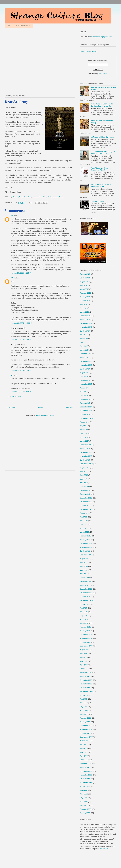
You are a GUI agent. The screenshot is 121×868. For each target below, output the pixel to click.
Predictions (36, 197)
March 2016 (84, 376)
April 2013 (84, 483)
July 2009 (84, 653)
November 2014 (86, 411)
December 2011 (86, 543)
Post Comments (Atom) (45, 415)
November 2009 (86, 638)
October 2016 (85, 369)
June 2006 (84, 794)
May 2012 (84, 524)
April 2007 (84, 756)
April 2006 (84, 802)
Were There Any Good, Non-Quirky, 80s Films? (102, 169)
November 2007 (86, 729)
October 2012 (85, 505)
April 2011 (84, 574)
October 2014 (85, 414)
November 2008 (86, 684)
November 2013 (86, 456)
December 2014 (86, 407)
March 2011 (84, 578)
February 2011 (85, 581)
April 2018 (84, 308)
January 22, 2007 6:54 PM (21, 392)
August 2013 (85, 468)
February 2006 (85, 809)
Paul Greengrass (53, 197)
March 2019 (84, 289)
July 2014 (84, 426)
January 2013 (85, 494)
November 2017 (86, 327)
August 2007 (85, 741)
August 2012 (85, 513)
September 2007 (86, 737)
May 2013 (84, 479)
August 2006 (85, 786)
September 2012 (86, 509)
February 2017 (85, 354)
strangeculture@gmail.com (101, 37)
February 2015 (85, 399)
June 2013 (84, 475)
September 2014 (86, 418)
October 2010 (85, 597)
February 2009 (85, 672)
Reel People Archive (23, 26)
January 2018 (85, 320)
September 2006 (86, 783)
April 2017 (84, 346)
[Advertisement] (28, 60)
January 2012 (85, 540)
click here (104, 849)
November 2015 (86, 384)
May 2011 (84, 570)
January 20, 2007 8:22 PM (21, 273)
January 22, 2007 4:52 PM (21, 339)
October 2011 (85, 551)
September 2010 (86, 600)
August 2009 (85, 650)
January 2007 (85, 767)
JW (12, 216)
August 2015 (85, 388)
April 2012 (84, 528)
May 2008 (84, 707)
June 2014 (84, 430)
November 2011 (86, 547)
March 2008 (84, 714)
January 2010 (85, 631)
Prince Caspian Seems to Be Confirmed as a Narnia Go (102, 105)
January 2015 (85, 403)
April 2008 (84, 710)
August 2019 (85, 282)
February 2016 (85, 380)
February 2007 (85, 764)
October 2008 (85, 688)
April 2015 (84, 392)
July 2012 (84, 517)
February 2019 (85, 293)
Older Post (69, 408)
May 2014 (84, 433)
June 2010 (84, 612)
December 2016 (86, 361)
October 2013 (85, 460)
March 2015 (84, 395)
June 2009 (84, 657)
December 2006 (86, 771)
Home (9, 26)
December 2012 (86, 498)
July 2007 (84, 745)
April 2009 (84, 665)
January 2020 (85, 274)
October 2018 (85, 301)
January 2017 (85, 357)
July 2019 (84, 285)
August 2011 (85, 559)
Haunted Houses (97, 201)
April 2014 (84, 437)
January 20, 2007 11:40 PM (21, 323)
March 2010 (84, 623)
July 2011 (84, 562)
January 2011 (85, 585)
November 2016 (86, 365)
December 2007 (86, 726)
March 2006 (84, 805)
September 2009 (86, 646)
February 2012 (85, 536)
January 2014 (85, 449)
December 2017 (86, 323)
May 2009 (84, 661)
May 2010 (84, 615)
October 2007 (85, 733)
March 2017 (84, 350)
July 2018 (84, 304)
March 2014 (84, 441)
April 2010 (84, 619)
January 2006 (85, 813)
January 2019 (85, 297)
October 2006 (85, 779)
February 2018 (85, 316)
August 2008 (85, 695)
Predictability (43, 197)
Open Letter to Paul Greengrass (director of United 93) (103, 153)
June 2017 (84, 339)
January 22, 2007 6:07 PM (21, 370)
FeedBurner (103, 73)
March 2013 (84, 486)
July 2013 (84, 471)
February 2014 (85, 445)
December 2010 (86, 589)
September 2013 (86, 464)
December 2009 (86, 634)
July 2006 (84, 790)
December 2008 (86, 680)
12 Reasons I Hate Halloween (102, 137)
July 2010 (84, 608)
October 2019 (85, 278)
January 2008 (85, 722)
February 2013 (85, 490)
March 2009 (84, 669)
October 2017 (85, 331)
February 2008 (85, 718)
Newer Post (11, 408)
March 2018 (84, 312)
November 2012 (86, 502)
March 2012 (84, 532)
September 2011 (86, 555)
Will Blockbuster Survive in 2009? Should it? (101, 186)
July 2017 (84, 335)
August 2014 (85, 422)
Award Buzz (28, 197)
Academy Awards (18, 197)
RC (12, 375)
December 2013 (86, 452)
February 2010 (85, 627)
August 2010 (85, 604)
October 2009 (85, 642)
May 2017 (84, 342)
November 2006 (86, 775)
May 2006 (84, 798)
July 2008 (84, 699)
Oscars (61, 197)
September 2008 (86, 691)
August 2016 (85, 373)
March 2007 (84, 760)
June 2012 (84, 521)
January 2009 (85, 676)
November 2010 (86, 593)
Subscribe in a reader (89, 51)
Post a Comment (14, 397)
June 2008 (84, 703)
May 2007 (84, 752)
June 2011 (84, 566)
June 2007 (84, 748)
